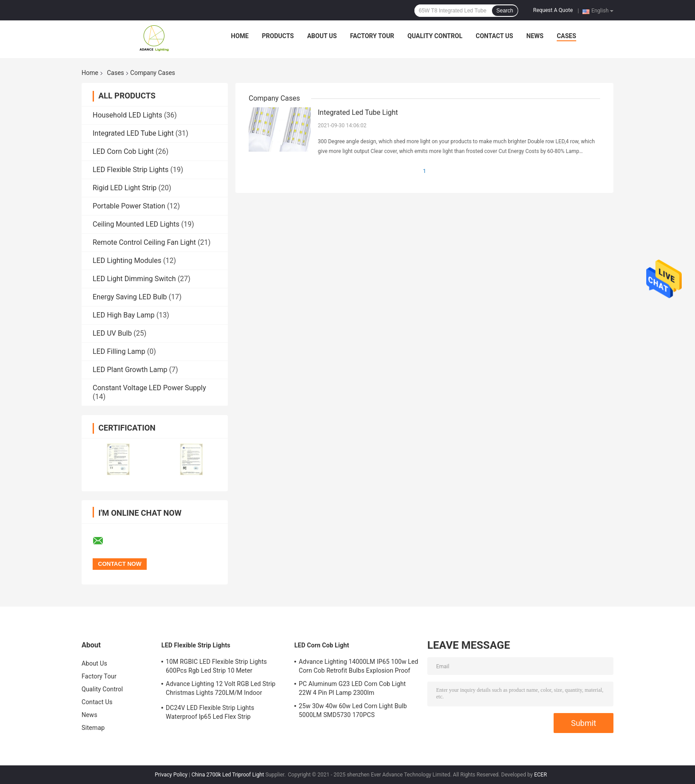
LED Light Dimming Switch (134, 279)
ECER (541, 775)
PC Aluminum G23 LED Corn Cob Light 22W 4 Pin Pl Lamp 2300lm (352, 688)
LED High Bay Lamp (124, 315)
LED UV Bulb (112, 333)
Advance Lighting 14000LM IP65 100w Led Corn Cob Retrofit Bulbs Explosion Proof (359, 666)
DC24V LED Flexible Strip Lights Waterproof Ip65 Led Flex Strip (210, 712)
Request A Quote (553, 10)
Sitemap (93, 728)
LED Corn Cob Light (123, 151)
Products (278, 36)
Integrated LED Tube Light (133, 133)
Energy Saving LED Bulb (130, 297)
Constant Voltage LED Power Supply (149, 388)
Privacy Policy (171, 775)
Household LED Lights (127, 115)
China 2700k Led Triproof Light (228, 775)
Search (505, 11)
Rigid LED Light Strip (125, 188)
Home (240, 36)
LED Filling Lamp (119, 351)
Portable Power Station (129, 206)
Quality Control (435, 36)
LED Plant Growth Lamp (130, 370)
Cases (566, 36)
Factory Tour (372, 36)
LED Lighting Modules (127, 261)
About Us (322, 36)
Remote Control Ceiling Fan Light (144, 242)
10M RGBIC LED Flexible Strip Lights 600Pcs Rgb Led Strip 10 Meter (216, 666)
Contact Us (494, 36)
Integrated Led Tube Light (358, 112)
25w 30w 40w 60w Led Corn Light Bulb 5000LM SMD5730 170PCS (353, 710)
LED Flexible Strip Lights (131, 170)
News (535, 36)
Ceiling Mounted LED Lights (136, 224)
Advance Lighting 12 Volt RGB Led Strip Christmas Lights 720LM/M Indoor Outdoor (221, 690)
